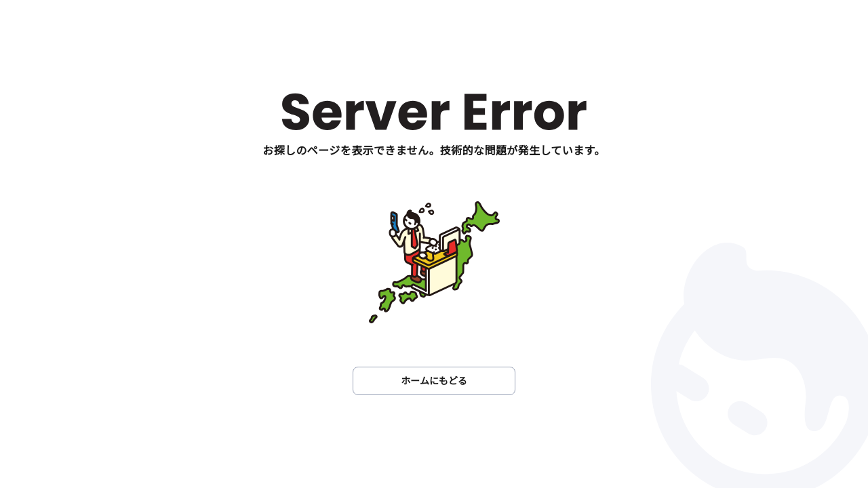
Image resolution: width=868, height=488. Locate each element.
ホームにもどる (434, 380)
